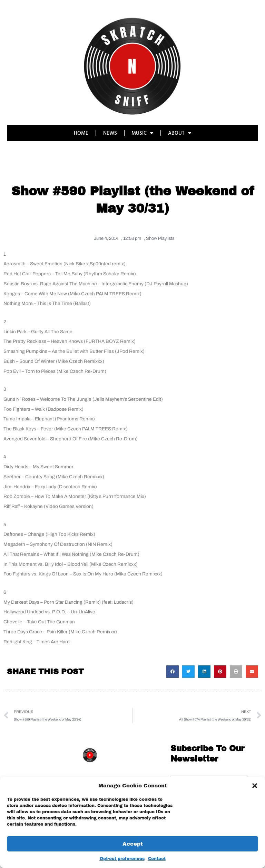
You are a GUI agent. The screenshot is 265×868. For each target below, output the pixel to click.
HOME (81, 133)
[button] (255, 786)
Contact (157, 859)
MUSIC (143, 133)
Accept (133, 844)
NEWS (110, 133)
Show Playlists (160, 238)
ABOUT (180, 133)
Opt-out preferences (122, 859)
